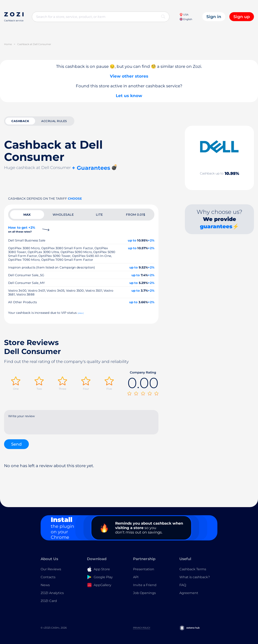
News (45, 585)
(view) (81, 313)
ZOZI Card (49, 601)
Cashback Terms (193, 569)
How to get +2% (22, 229)
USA (184, 15)
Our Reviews (51, 569)
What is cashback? (195, 577)
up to (132, 240)
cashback (20, 121)
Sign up (242, 17)
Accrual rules (54, 121)
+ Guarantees (91, 168)
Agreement (189, 593)
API (136, 577)
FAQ (183, 585)
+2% (151, 240)
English (186, 19)
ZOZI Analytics (52, 593)
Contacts (48, 577)
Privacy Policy (142, 628)
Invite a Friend (145, 585)
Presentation (144, 569)
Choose (75, 199)
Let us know (129, 96)
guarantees (216, 226)
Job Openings (144, 593)
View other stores (129, 76)
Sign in (214, 17)
